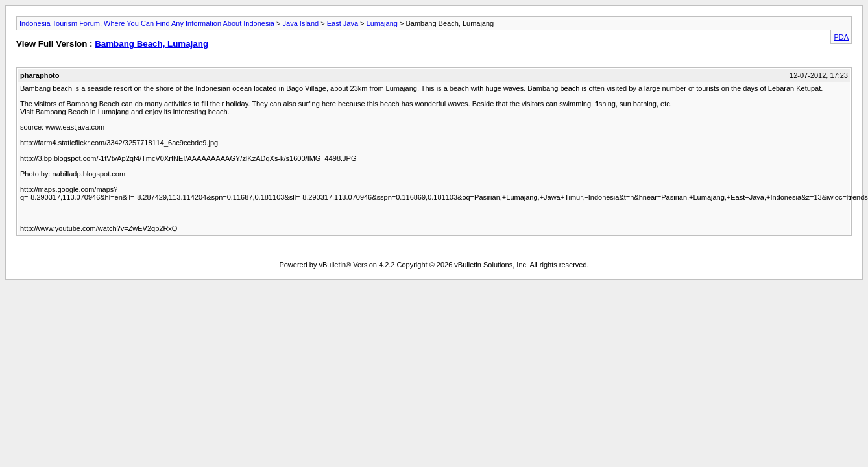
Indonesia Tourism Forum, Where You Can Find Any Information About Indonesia (147, 23)
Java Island (301, 23)
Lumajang (382, 23)
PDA (841, 37)
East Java (343, 23)
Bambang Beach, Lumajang (151, 44)
